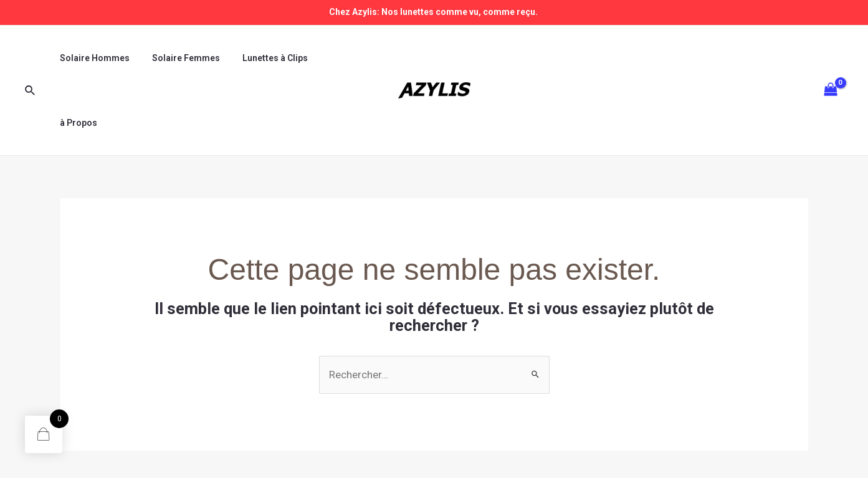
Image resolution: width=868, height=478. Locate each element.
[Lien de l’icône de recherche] (31, 58)
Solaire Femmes (179, 58)
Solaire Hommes (92, 58)
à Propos (331, 58)
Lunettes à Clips (263, 58)
